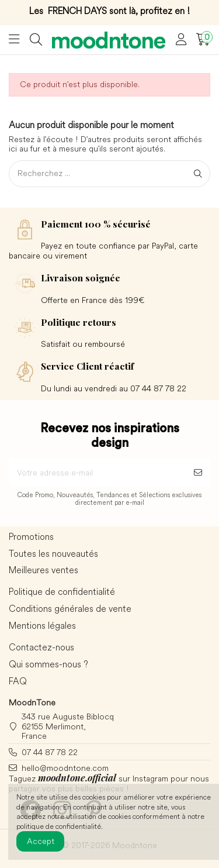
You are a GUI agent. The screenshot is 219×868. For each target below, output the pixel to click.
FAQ (18, 681)
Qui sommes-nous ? (48, 664)
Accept (41, 841)
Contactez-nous (41, 647)
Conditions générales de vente (70, 609)
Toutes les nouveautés (53, 554)
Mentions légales (42, 626)
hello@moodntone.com (65, 768)
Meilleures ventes (44, 570)
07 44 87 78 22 (50, 752)
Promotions (31, 537)
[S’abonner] (198, 473)
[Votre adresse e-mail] (97, 473)
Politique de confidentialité (62, 592)
